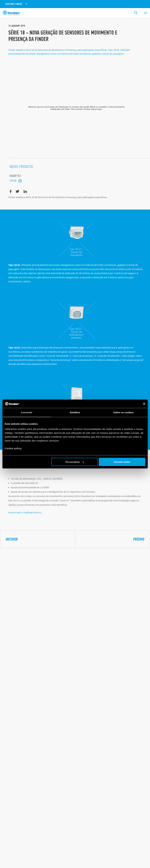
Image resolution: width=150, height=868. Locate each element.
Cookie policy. (14, 448)
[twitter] (18, 195)
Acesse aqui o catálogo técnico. (25, 516)
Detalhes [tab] (75, 412)
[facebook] (11, 195)
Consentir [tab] (27, 412)
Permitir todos (122, 462)
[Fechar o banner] (144, 404)
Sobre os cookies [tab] (124, 412)
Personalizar (75, 462)
